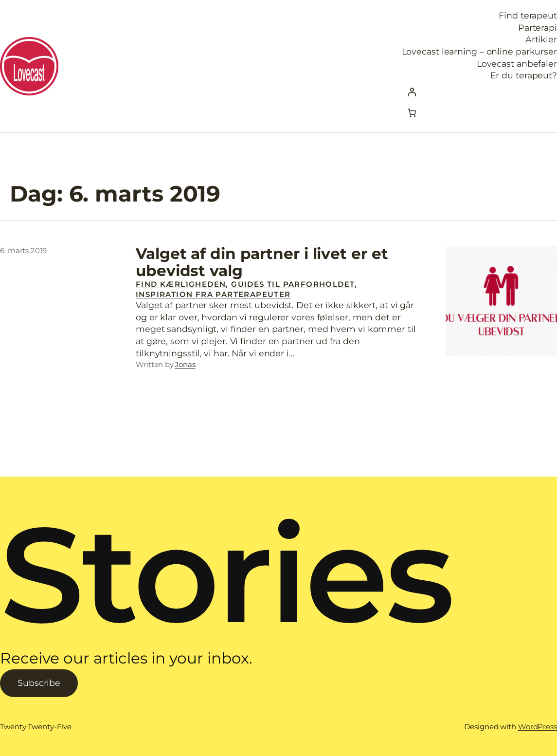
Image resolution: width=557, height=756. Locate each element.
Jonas (185, 364)
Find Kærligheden (181, 284)
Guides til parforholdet (293, 284)
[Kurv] (412, 112)
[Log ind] (479, 92)
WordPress (538, 727)
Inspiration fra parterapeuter (213, 294)
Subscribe (39, 683)
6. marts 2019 (23, 250)
